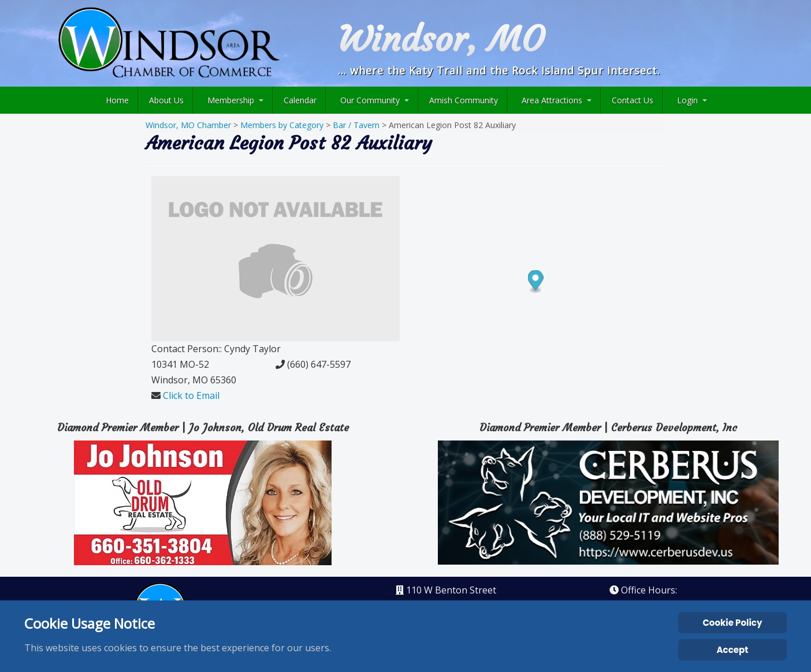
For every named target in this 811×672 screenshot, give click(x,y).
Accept (733, 650)
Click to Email (191, 395)
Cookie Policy (732, 623)
